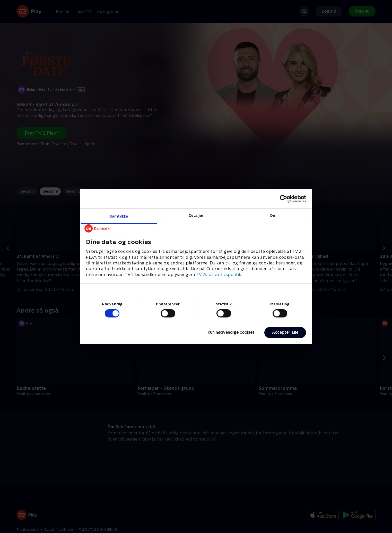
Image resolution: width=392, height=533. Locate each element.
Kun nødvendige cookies (231, 332)
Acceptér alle (285, 332)
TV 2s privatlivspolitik (219, 275)
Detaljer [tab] (196, 215)
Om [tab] (273, 215)
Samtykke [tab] (119, 216)
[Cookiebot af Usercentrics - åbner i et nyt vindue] (284, 199)
